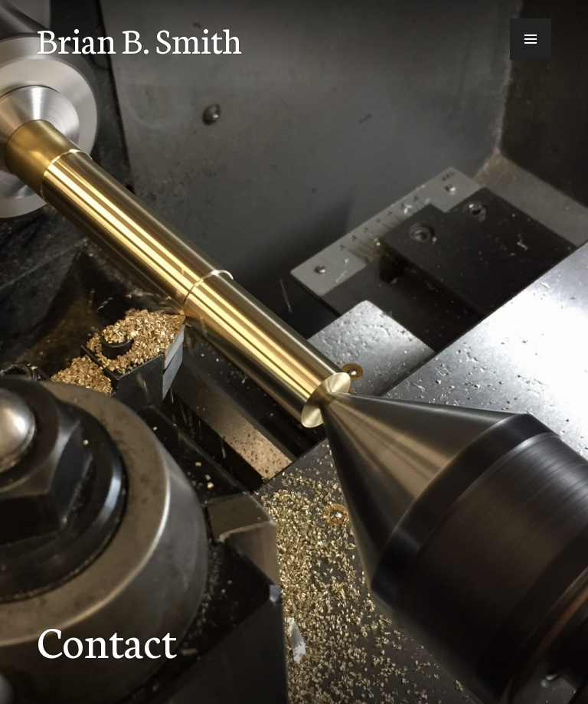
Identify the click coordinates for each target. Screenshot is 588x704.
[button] (531, 39)
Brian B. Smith (139, 39)
